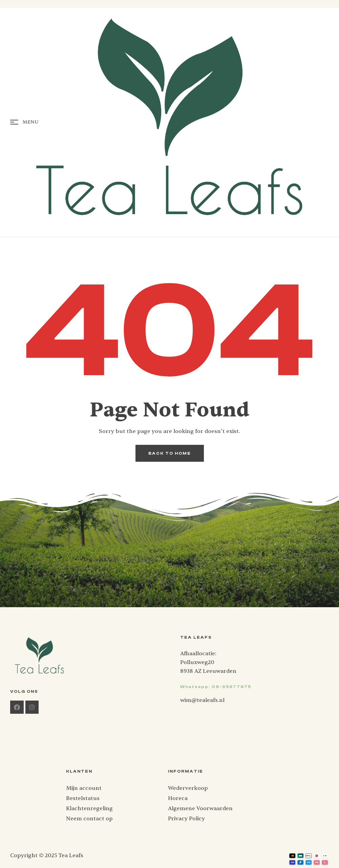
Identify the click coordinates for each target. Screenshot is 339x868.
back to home (170, 453)
